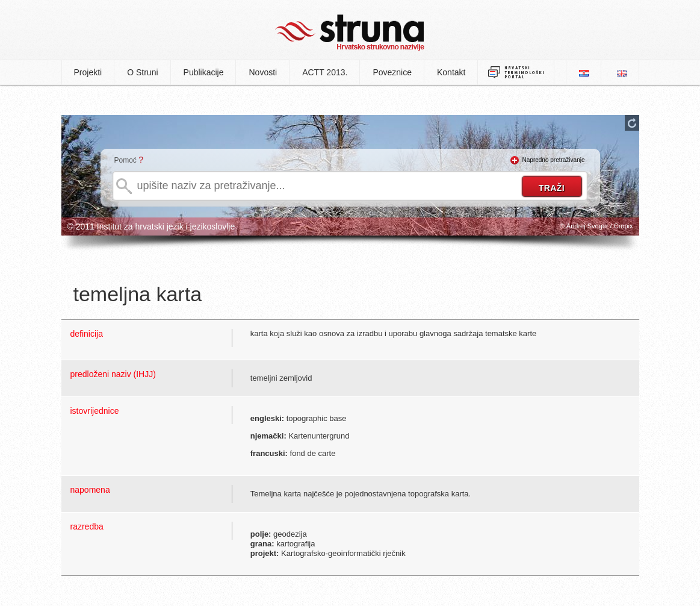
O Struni (142, 72)
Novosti (263, 72)
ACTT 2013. (325, 72)
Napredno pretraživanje (554, 160)
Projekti (88, 72)
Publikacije (204, 72)
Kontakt (451, 72)
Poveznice (392, 72)
